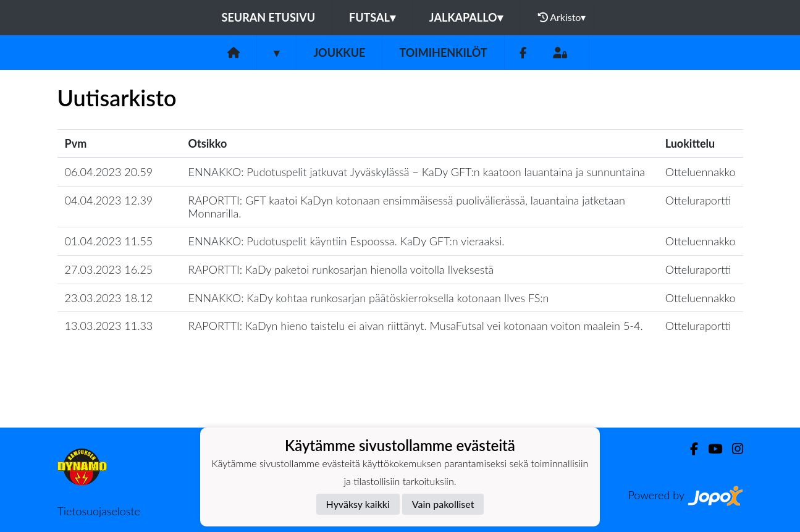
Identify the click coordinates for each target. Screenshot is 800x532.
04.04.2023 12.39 (109, 200)
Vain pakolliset (443, 504)
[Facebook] (523, 53)
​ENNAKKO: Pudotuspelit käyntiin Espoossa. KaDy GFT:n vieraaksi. (347, 241)
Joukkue (339, 53)
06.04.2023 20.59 (109, 172)
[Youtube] (710, 449)
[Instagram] (733, 449)
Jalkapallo (466, 17)
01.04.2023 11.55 (109, 241)
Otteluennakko (701, 172)
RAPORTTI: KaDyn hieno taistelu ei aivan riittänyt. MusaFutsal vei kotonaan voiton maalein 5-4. (416, 326)
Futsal (372, 17)
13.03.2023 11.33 (109, 326)
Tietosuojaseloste (99, 511)
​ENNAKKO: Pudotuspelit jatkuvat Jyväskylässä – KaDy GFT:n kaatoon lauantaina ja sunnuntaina (417, 172)
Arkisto (562, 17)
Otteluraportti (698, 200)
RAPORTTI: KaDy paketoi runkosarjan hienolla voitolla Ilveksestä (341, 269)
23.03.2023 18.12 (109, 298)
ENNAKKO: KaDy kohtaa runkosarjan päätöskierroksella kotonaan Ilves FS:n (369, 298)
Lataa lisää (400, 401)
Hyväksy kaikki (358, 504)
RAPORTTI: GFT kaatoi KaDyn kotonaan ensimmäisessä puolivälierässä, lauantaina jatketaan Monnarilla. (407, 207)
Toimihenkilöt (443, 53)
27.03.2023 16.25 (109, 269)
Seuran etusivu (269, 17)
